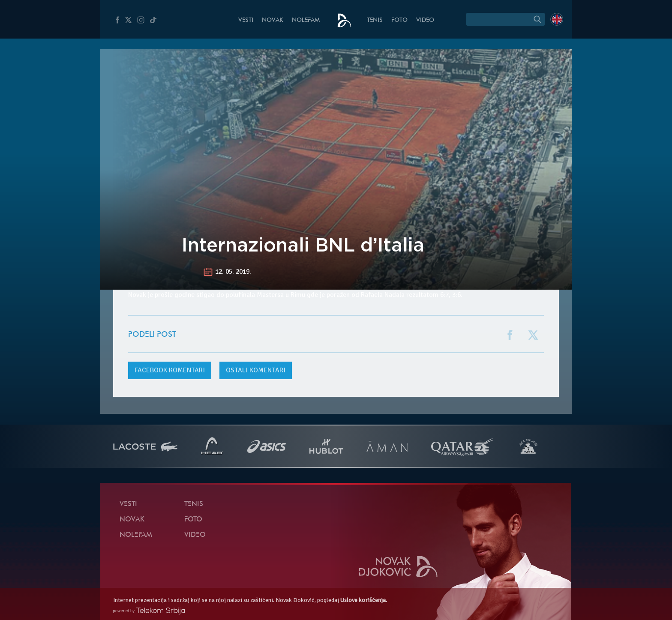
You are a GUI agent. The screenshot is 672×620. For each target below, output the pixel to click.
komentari (170, 370)
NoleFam (306, 20)
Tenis (375, 20)
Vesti (246, 20)
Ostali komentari (256, 370)
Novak (273, 20)
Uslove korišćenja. (364, 600)
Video (425, 20)
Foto (399, 20)
